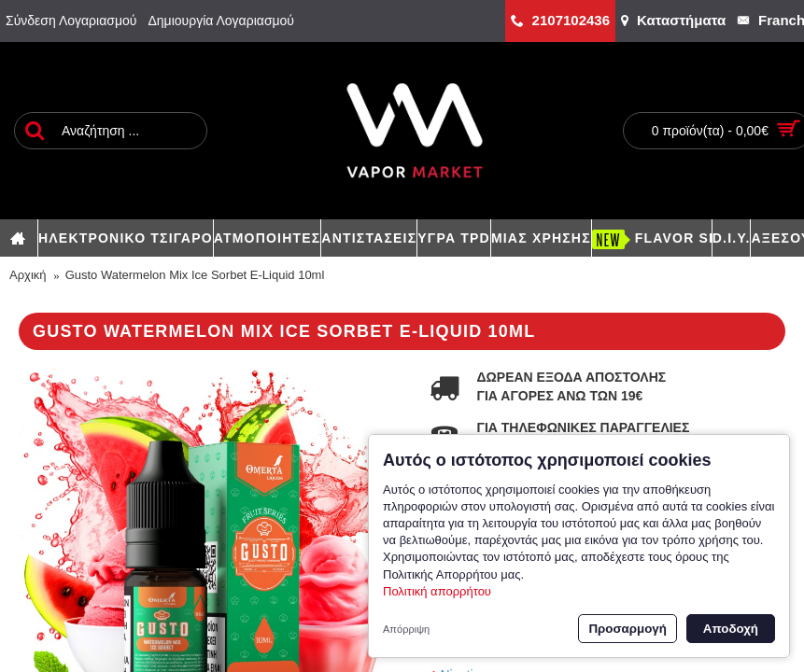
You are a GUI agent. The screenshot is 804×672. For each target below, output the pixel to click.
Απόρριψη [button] (406, 629)
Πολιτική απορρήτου (437, 591)
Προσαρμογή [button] (627, 629)
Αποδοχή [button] (731, 629)
